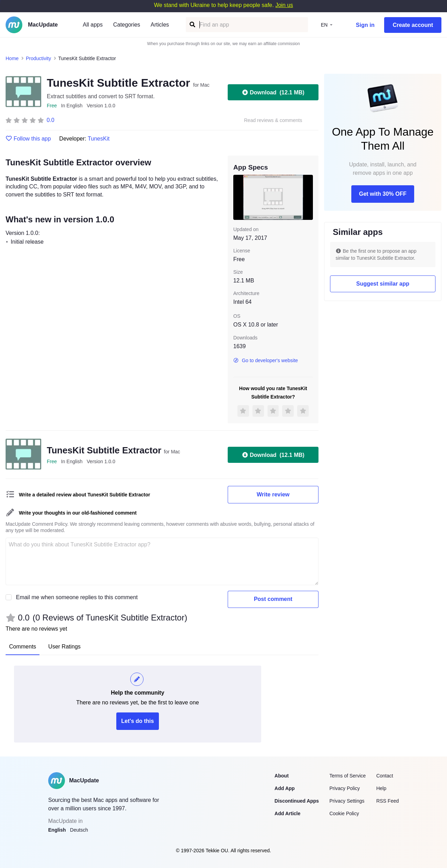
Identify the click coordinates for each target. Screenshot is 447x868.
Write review (273, 494)
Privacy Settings (347, 801)
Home (12, 58)
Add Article (287, 813)
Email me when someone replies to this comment (77, 597)
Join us (284, 5)
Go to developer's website (266, 360)
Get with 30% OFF (383, 194)
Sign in (365, 25)
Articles (160, 25)
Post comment (273, 599)
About (281, 776)
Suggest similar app (383, 284)
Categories (127, 25)
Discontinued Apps (297, 801)
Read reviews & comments (273, 120)
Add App (285, 788)
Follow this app (28, 139)
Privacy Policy (345, 788)
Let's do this (138, 721)
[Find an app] (192, 25)
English (57, 830)
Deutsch (79, 830)
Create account (413, 25)
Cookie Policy (344, 813)
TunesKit (99, 139)
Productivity (38, 58)
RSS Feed (387, 801)
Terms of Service (347, 776)
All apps (93, 25)
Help (381, 788)
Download (273, 92)
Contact (384, 776)
